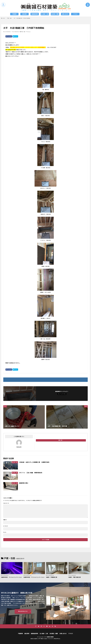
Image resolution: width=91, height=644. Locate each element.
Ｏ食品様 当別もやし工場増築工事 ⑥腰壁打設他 (34, 462)
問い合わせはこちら (23, 611)
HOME (4, 18)
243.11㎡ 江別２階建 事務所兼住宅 (31, 473)
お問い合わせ (65, 14)
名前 (5, 520)
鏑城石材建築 (50, 637)
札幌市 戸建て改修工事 (75, 577)
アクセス (75, 14)
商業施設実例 (35, 14)
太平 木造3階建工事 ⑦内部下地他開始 (22, 18)
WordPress (57, 639)
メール (5, 526)
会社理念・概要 (55, 14)
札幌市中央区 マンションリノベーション (12, 577)
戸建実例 (14, 14)
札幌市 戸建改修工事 (52, 577)
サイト (5, 532)
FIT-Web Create (43, 639)
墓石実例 (24, 14)
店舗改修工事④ (24, 483)
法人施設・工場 (45, 14)
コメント (6, 503)
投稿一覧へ (61, 440)
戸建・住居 (9, 18)
